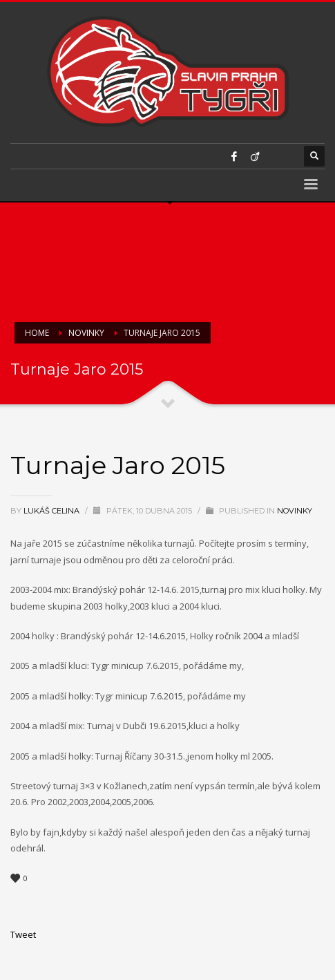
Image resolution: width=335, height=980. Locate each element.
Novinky (295, 511)
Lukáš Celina (52, 511)
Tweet (23, 934)
